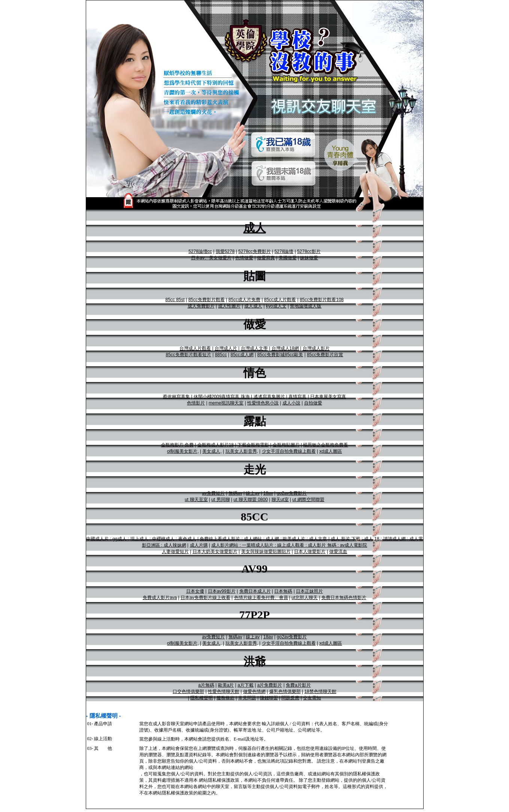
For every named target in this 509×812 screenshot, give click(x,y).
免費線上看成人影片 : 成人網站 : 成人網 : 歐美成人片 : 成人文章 (263, 539)
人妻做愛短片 (175, 552)
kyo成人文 (276, 306)
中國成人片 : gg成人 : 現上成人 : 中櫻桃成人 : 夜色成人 (141, 539)
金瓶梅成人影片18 (216, 445)
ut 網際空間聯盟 (308, 500)
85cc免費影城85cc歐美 (280, 355)
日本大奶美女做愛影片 (215, 552)
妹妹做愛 (309, 258)
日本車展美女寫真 (328, 397)
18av (268, 493)
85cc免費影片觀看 (207, 300)
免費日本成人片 (255, 591)
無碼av (235, 493)
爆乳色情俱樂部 (285, 692)
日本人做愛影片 (310, 552)
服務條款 (225, 698)
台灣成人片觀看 (195, 348)
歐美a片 (226, 685)
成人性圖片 (229, 306)
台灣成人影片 (316, 348)
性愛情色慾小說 (263, 403)
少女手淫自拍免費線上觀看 (289, 451)
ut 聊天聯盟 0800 (250, 500)
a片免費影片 (270, 685)
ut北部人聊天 (305, 598)
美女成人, (212, 451)
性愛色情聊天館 (224, 692)
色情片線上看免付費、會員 (261, 598)
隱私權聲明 (202, 698)
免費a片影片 (298, 685)
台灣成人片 (226, 348)
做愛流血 (338, 552)
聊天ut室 (280, 500)
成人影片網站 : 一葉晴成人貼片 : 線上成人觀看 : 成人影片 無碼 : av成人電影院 (289, 545)
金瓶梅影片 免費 (177, 445)
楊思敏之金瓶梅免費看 (325, 445)
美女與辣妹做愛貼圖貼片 (266, 552)
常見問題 (247, 698)
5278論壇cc (200, 251)
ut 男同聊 (220, 500)
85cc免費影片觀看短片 (189, 355)
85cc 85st (175, 300)
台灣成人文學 (254, 348)
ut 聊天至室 (196, 500)
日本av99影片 (222, 591)
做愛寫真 (266, 258)
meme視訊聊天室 (226, 403)
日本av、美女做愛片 (211, 258)
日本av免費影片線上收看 (205, 598)
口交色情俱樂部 (188, 692)
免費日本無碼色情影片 (344, 598)
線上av (253, 493)
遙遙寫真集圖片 (269, 397)
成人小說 (291, 403)
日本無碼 (283, 591)
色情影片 (196, 403)
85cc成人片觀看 (280, 300)
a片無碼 (206, 685)
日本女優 (195, 591)
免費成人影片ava (160, 598)
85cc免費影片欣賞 (325, 355)
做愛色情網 (254, 692)
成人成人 (253, 306)
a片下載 (246, 685)
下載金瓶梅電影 (253, 445)
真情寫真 (297, 397)
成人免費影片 (201, 306)
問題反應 (290, 698)
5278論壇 (284, 251)
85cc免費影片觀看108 (322, 300)
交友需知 (312, 698)
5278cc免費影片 (254, 251)
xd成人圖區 (331, 451)
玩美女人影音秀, (242, 451)
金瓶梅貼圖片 (286, 445)
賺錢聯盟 (269, 698)
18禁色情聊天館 (320, 692)
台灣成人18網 (285, 348)
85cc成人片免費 (244, 300)
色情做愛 (244, 258)
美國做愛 (288, 258)
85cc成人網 (242, 355)
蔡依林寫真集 (176, 397)
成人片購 (199, 545)
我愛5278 (225, 251)
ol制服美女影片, (183, 451)
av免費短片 (214, 493)
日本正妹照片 (309, 591)
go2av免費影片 (292, 493)
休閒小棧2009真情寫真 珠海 (222, 397)
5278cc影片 (309, 251)
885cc (221, 355)
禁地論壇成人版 (306, 306)
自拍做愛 (313, 403)
